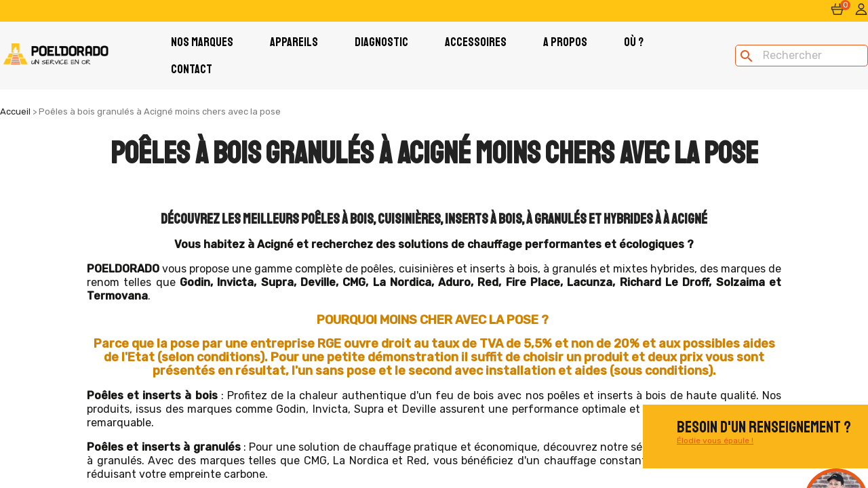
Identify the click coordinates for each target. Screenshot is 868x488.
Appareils (294, 42)
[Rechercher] (802, 56)
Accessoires (476, 42)
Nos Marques (202, 42)
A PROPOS (565, 42)
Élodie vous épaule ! (715, 441)
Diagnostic (381, 42)
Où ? (634, 42)
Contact (192, 69)
